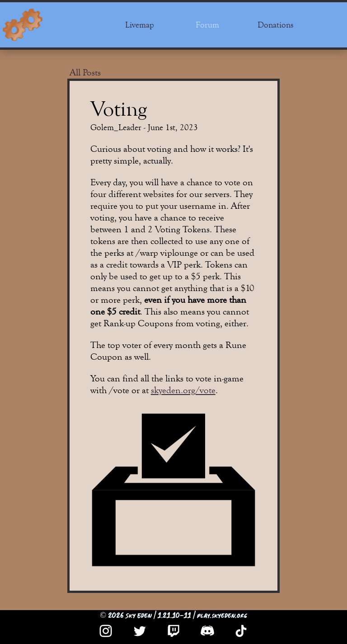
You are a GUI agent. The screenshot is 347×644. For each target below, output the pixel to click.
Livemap (140, 25)
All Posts (85, 73)
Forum (207, 25)
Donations (275, 25)
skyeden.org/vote (183, 390)
